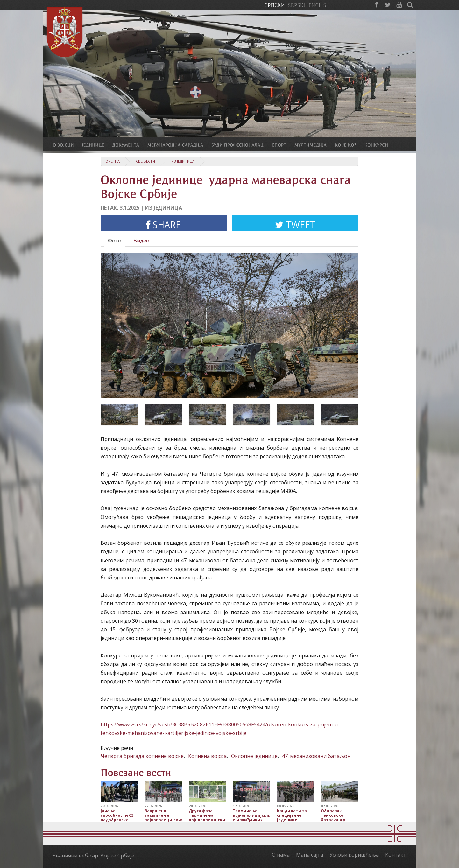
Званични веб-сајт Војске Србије (94, 856)
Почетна (111, 161)
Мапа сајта (310, 855)
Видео (141, 241)
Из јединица (183, 161)
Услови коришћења (354, 855)
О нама (281, 855)
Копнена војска (207, 756)
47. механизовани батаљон (316, 756)
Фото (115, 241)
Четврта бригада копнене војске (142, 756)
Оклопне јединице (254, 756)
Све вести (145, 161)
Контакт (396, 855)
